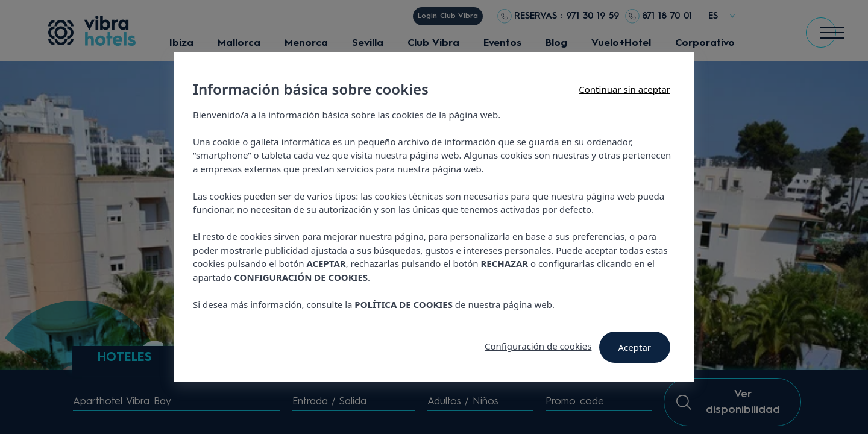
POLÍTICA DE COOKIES (404, 304)
